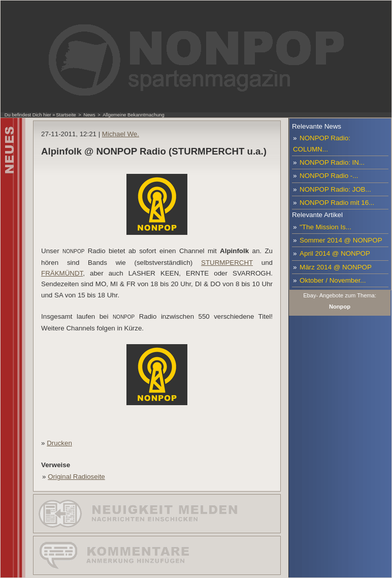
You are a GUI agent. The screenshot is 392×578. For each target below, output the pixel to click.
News (89, 115)
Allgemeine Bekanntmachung (133, 115)
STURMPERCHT (227, 263)
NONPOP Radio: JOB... (335, 189)
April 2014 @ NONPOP (335, 253)
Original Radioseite (76, 477)
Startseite (66, 115)
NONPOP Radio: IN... (332, 162)
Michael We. (121, 134)
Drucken (59, 443)
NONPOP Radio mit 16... (337, 203)
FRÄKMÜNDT (62, 273)
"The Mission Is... (325, 227)
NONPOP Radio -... (329, 176)
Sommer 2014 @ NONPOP (341, 240)
